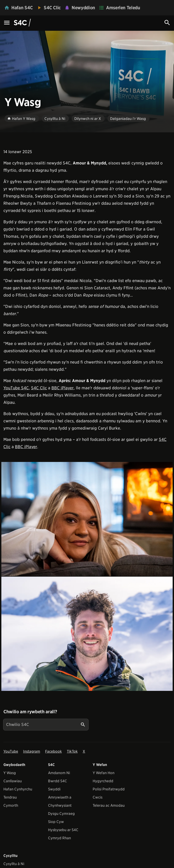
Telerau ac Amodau (109, 805)
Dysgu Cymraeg (61, 814)
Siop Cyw (56, 822)
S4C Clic (39, 388)
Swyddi (54, 789)
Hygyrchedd (103, 781)
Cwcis (98, 797)
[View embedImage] (87, 519)
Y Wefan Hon (104, 773)
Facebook (53, 751)
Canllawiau (13, 781)
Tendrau (10, 797)
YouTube (11, 751)
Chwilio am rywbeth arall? (30, 712)
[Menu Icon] (7, 23)
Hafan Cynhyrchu (18, 789)
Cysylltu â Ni (14, 864)
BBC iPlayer (63, 388)
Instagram (32, 751)
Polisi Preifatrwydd (109, 789)
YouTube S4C (16, 388)
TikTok (72, 751)
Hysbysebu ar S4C (63, 830)
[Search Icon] (167, 23)
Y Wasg (10, 773)
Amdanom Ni (59, 773)
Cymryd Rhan (59, 838)
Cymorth (11, 805)
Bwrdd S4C (58, 781)
